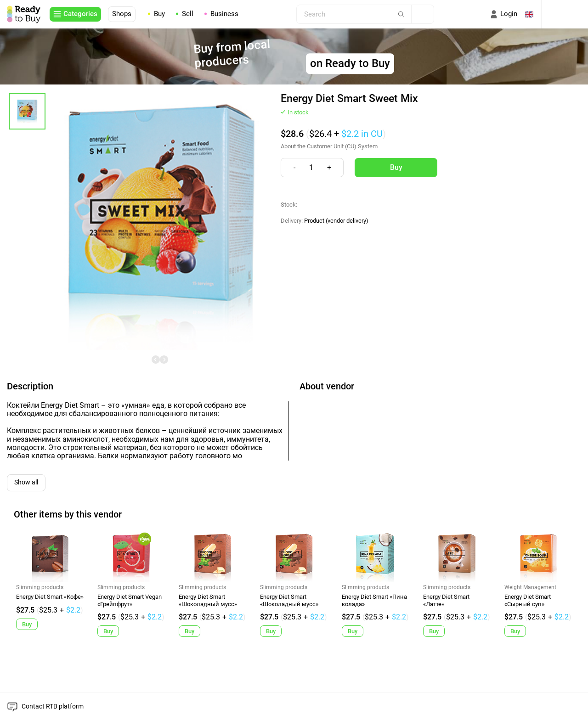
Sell (188, 14)
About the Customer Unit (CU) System (329, 146)
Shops (122, 14)
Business (224, 14)
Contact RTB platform (53, 706)
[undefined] (156, 360)
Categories (80, 14)
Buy (159, 14)
